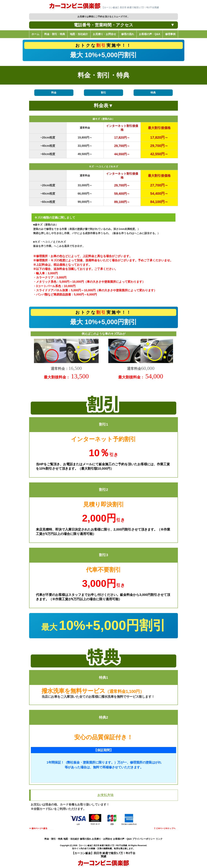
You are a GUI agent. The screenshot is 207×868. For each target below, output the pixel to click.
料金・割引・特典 (54, 839)
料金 (54, 93)
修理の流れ (86, 839)
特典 (153, 93)
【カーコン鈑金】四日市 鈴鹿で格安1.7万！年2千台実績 (102, 845)
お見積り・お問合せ (102, 839)
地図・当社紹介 (71, 839)
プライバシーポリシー (144, 839)
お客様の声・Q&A (122, 839)
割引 (103, 93)
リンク (159, 839)
